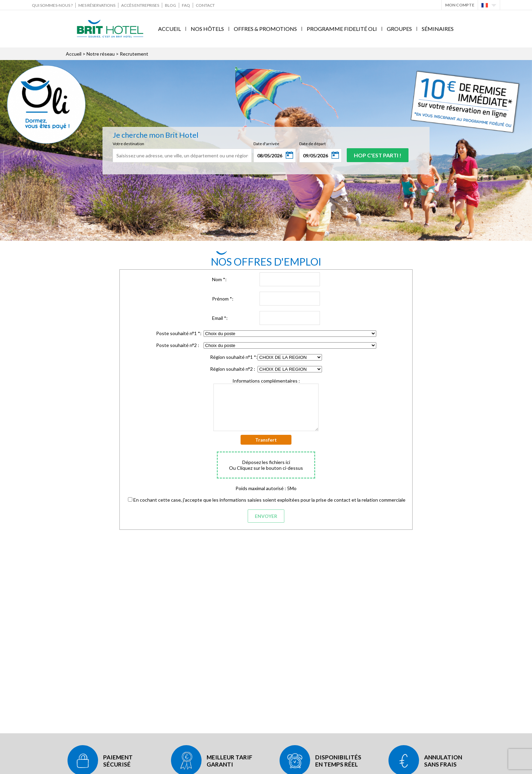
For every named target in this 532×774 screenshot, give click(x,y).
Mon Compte (460, 5)
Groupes (399, 29)
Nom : (219, 279)
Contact (205, 5)
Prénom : (223, 299)
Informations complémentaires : (266, 381)
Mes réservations (97, 5)
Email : (220, 318)
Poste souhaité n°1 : (179, 333)
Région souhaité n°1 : (234, 357)
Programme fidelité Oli (342, 29)
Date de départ (312, 144)
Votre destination (128, 144)
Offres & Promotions (265, 29)
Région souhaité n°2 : (233, 369)
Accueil (169, 29)
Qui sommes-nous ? (52, 5)
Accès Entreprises (140, 5)
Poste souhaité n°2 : (178, 345)
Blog (170, 5)
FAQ (186, 5)
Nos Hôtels (207, 29)
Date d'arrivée (266, 144)
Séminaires (438, 29)
